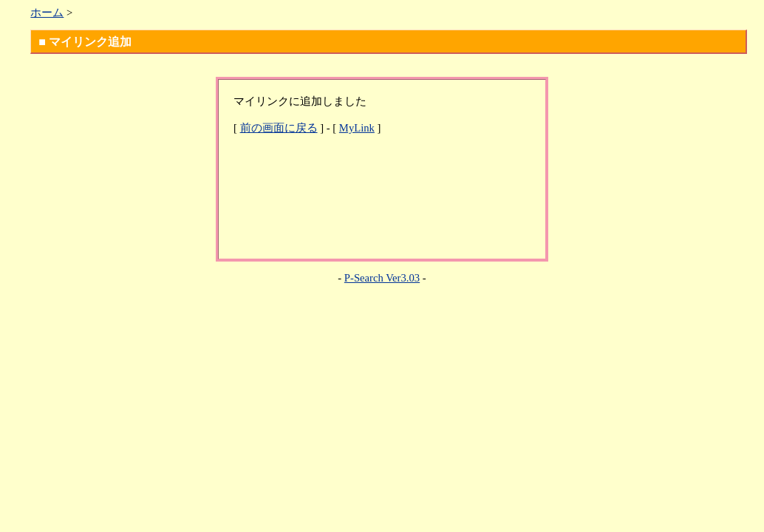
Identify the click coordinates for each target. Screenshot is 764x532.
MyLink (357, 128)
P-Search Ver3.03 (382, 278)
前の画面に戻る (279, 128)
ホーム (47, 13)
